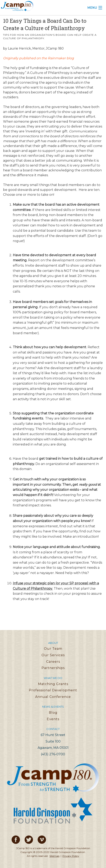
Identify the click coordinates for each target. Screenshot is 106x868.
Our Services (53, 655)
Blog (53, 713)
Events (53, 719)
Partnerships (53, 668)
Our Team (53, 649)
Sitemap (54, 856)
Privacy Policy (71, 856)
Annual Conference (53, 697)
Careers (53, 662)
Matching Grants (53, 684)
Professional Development (53, 690)
